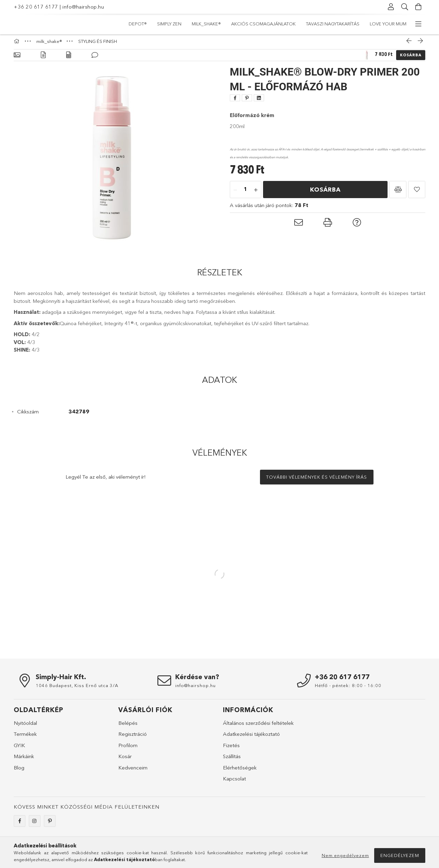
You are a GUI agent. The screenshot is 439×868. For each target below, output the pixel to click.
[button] (398, 193)
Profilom (128, 749)
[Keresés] (405, 7)
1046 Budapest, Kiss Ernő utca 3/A (77, 689)
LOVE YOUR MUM (147, 24)
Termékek (25, 737)
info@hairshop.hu (83, 7)
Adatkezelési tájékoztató (251, 737)
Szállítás (232, 760)
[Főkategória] (17, 45)
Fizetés (231, 749)
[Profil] (391, 7)
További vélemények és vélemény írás (317, 480)
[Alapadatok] (17, 59)
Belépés (128, 726)
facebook (20, 824)
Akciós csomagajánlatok (272, 24)
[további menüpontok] (418, 24)
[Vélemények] (95, 59)
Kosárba (411, 58)
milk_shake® (329, 24)
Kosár (125, 760)
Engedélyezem (400, 855)
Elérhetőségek (240, 771)
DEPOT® (397, 24)
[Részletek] (43, 59)
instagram (35, 824)
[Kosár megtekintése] (418, 7)
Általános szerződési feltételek (258, 726)
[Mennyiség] (246, 193)
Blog (19, 771)
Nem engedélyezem (345, 855)
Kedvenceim (133, 771)
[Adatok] (69, 59)
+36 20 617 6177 (36, 7)
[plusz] (256, 193)
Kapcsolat (234, 782)
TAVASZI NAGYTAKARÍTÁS (202, 24)
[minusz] (235, 193)
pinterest (50, 824)
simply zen (366, 24)
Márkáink (24, 760)
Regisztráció (133, 737)
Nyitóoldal (25, 726)
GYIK (19, 749)
